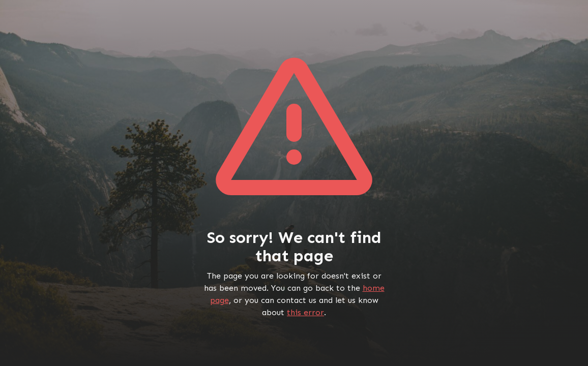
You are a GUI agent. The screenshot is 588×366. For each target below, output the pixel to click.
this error (305, 312)
